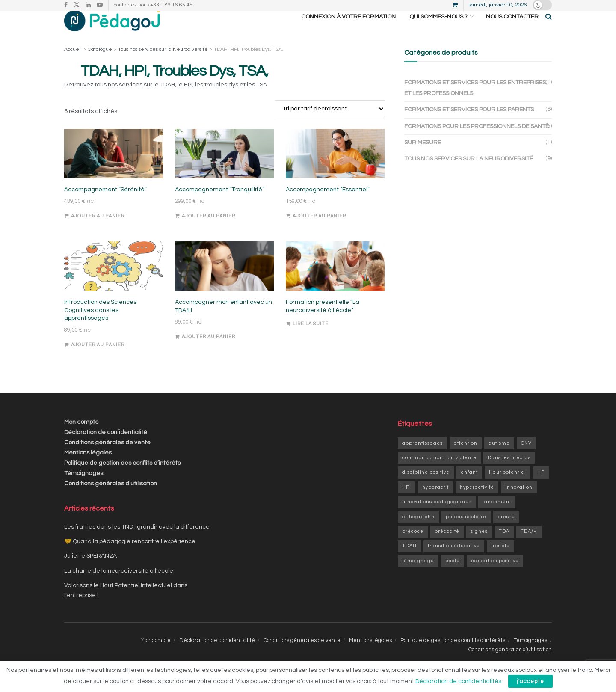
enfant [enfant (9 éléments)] (469, 472)
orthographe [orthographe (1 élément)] (418, 517)
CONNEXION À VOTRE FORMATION (348, 17)
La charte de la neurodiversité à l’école (119, 571)
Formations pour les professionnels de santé (477, 126)
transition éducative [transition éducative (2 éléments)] (454, 546)
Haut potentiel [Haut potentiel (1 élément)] (508, 472)
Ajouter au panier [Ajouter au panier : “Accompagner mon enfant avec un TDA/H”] (209, 337)
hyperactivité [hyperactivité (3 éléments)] (477, 487)
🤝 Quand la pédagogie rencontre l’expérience (130, 541)
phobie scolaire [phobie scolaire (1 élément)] (466, 517)
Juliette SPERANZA (90, 556)
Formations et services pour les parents (469, 110)
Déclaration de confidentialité (106, 432)
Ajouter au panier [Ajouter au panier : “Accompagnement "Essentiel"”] (319, 216)
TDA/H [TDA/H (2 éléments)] (529, 531)
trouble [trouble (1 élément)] (500, 546)
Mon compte (81, 422)
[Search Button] (549, 17)
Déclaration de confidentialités (458, 681)
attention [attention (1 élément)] (466, 443)
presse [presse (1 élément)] (506, 517)
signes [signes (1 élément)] (479, 531)
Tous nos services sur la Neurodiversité (163, 49)
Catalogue (100, 49)
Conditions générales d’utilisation (111, 484)
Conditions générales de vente (107, 443)
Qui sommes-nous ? (438, 17)
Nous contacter (512, 17)
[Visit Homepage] (112, 17)
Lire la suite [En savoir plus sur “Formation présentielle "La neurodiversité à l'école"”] (311, 324)
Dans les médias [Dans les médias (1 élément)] (509, 458)
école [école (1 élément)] (453, 561)
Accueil (73, 49)
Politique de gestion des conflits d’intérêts (122, 463)
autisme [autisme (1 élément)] (499, 443)
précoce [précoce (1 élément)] (413, 531)
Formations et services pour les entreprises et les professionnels (475, 88)
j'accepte (530, 681)
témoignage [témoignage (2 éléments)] (418, 561)
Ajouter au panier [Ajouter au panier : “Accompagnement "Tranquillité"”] (209, 216)
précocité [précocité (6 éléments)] (447, 531)
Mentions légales (88, 453)
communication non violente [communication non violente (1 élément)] (439, 458)
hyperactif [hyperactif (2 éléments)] (435, 487)
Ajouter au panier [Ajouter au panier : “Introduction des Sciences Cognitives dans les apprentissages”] (98, 345)
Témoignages (84, 473)
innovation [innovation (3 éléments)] (519, 487)
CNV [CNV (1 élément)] (526, 443)
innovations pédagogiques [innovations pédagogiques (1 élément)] (437, 502)
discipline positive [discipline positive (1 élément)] (426, 472)
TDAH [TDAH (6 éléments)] (409, 546)
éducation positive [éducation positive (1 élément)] (495, 561)
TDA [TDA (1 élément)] (504, 531)
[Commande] (330, 109)
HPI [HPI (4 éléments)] (407, 487)
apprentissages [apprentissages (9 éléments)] (422, 443)
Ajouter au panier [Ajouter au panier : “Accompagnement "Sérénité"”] (98, 216)
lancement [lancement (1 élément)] (497, 502)
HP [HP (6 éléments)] (541, 472)
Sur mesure (423, 143)
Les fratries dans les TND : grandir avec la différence (137, 527)
